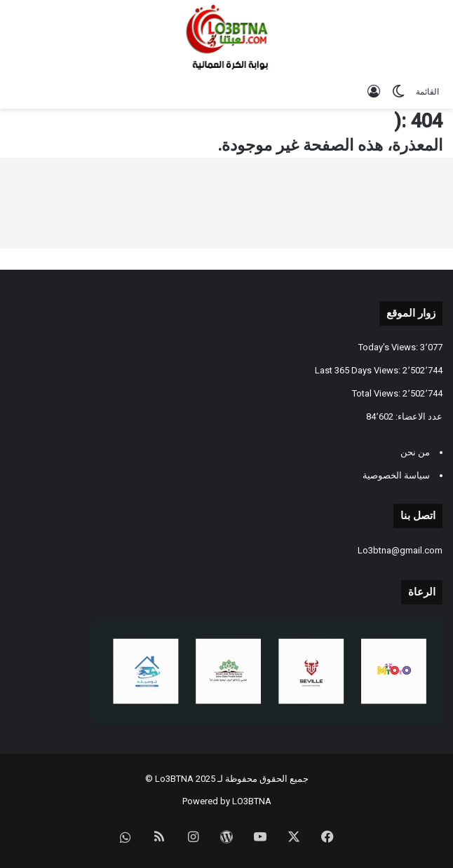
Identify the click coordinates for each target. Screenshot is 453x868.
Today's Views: (389, 347)
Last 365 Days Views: (359, 370)
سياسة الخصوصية (396, 475)
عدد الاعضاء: (418, 416)
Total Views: (377, 393)
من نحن (415, 452)
